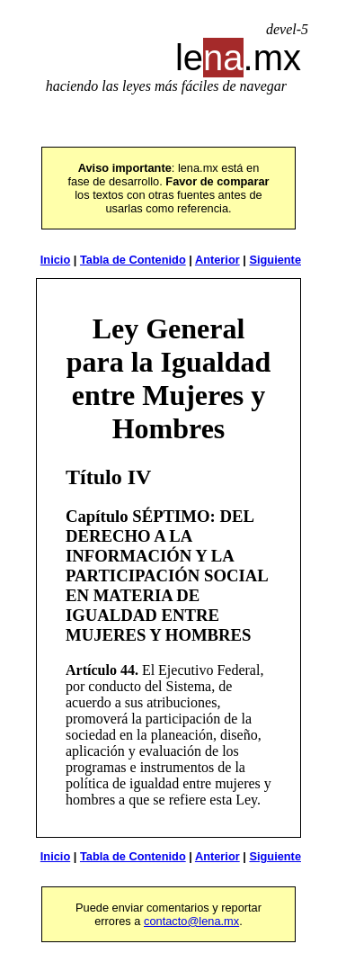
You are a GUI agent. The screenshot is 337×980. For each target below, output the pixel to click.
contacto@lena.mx (191, 921)
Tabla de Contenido (133, 260)
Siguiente (275, 260)
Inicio (55, 260)
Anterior (217, 260)
